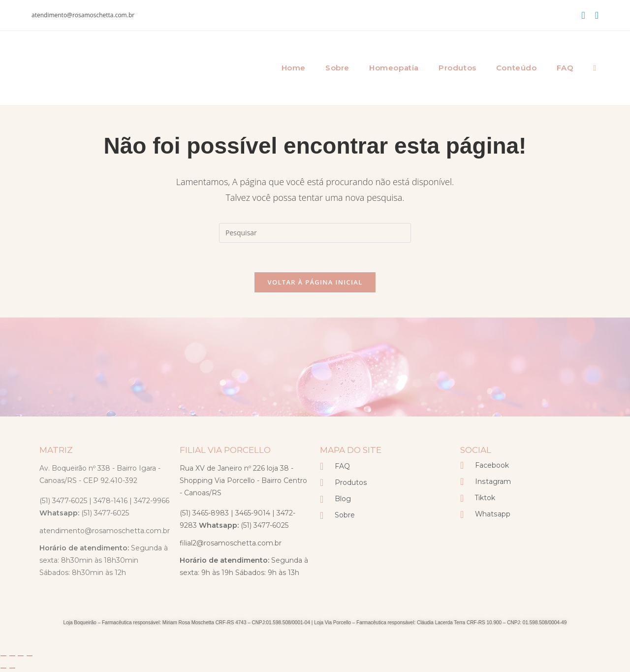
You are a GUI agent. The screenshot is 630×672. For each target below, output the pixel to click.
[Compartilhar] (21, 656)
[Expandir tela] (12, 656)
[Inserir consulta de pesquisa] (315, 233)
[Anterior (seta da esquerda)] (3, 669)
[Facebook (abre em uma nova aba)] (583, 15)
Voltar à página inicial (315, 283)
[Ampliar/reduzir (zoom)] (3, 656)
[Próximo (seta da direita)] (12, 669)
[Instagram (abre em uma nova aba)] (594, 15)
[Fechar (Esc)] (30, 656)
